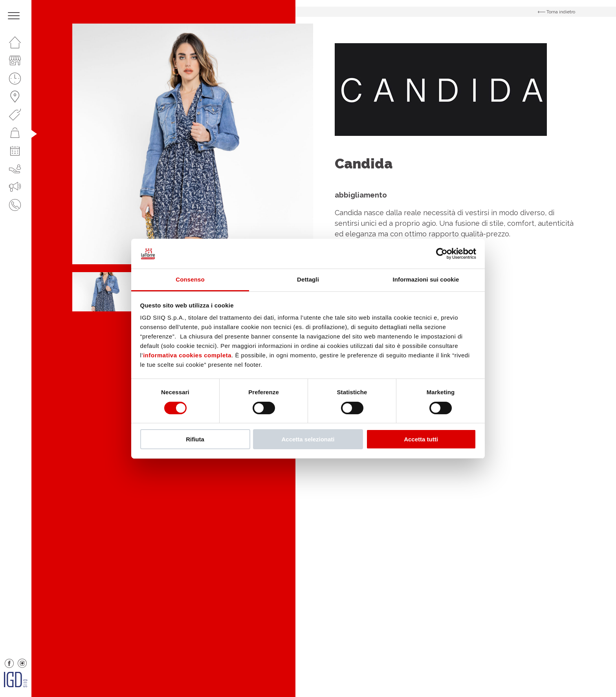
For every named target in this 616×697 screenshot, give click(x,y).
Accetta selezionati (308, 439)
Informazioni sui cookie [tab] (426, 279)
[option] (193, 144)
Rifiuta (195, 439)
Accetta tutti (421, 439)
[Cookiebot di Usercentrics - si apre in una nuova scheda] (442, 254)
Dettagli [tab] (308, 279)
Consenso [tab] (190, 279)
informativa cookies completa (187, 355)
